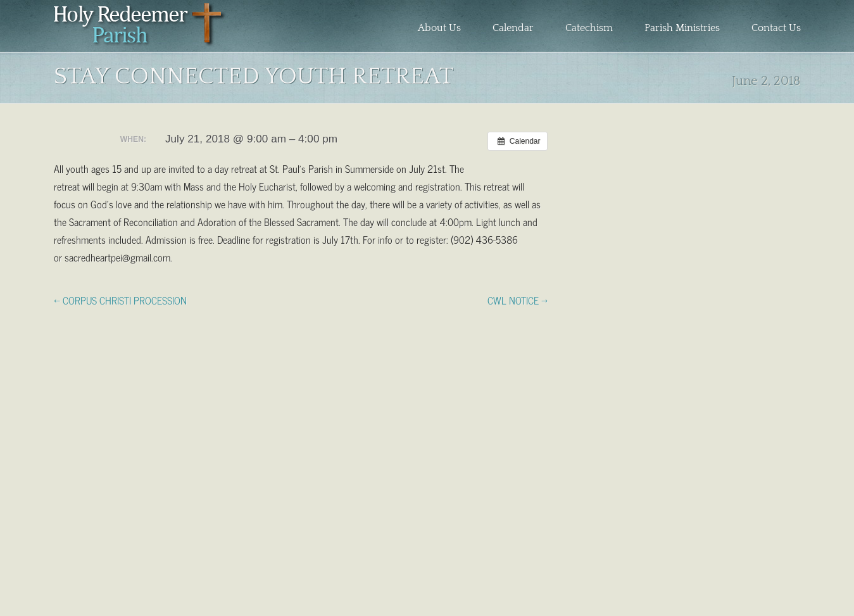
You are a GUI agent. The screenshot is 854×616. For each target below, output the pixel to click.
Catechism (589, 28)
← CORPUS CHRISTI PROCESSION (120, 299)
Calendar (513, 28)
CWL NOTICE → (518, 299)
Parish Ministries (682, 28)
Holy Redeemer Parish (140, 29)
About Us (439, 28)
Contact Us (776, 28)
